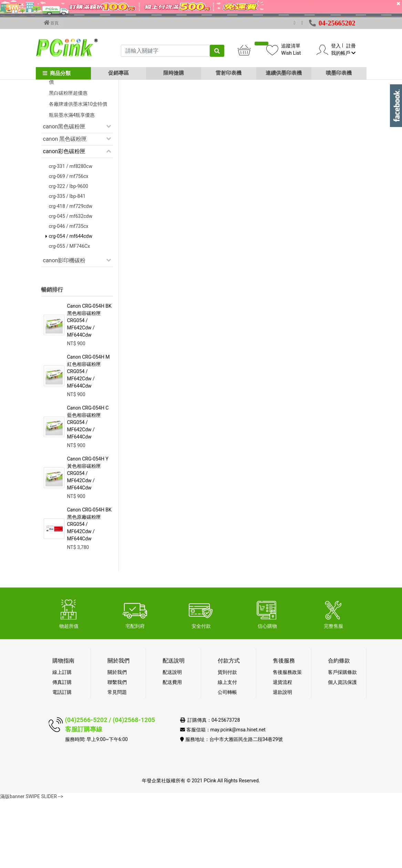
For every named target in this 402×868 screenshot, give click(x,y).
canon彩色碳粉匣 (64, 219)
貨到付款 (227, 740)
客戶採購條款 (342, 740)
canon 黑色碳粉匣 (65, 207)
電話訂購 (62, 760)
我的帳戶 (343, 53)
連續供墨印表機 (284, 73)
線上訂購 (62, 740)
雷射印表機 (229, 73)
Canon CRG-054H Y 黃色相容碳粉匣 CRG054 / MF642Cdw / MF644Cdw (88, 541)
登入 (336, 46)
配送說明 (172, 740)
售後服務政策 (287, 740)
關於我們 (117, 740)
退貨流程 (282, 750)
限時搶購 (174, 73)
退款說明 (282, 760)
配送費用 (172, 750)
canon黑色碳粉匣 (64, 194)
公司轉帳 (227, 760)
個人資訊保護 (342, 750)
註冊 (351, 46)
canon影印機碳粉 (64, 328)
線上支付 (227, 750)
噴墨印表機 (339, 73)
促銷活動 (54, 128)
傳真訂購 (62, 750)
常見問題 (117, 760)
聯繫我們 (117, 750)
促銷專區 (118, 73)
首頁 (51, 23)
